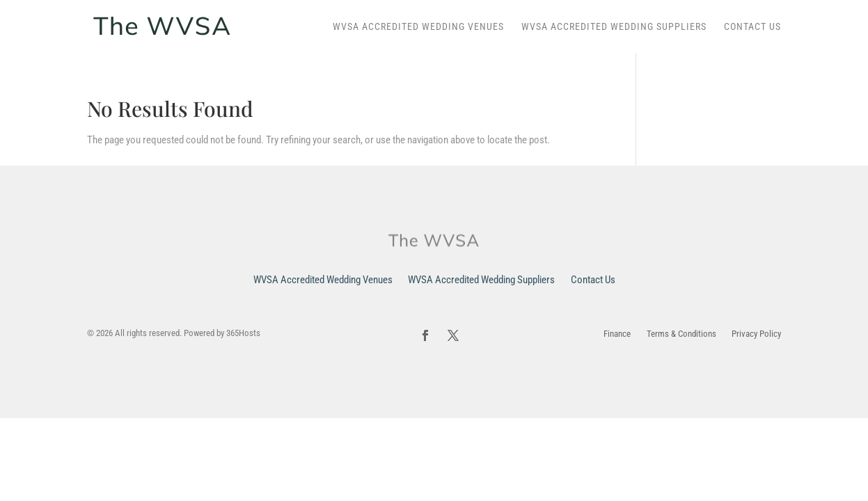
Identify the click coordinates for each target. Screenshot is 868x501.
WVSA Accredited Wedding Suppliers (614, 27)
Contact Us (752, 27)
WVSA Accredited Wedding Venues (418, 27)
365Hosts (243, 333)
